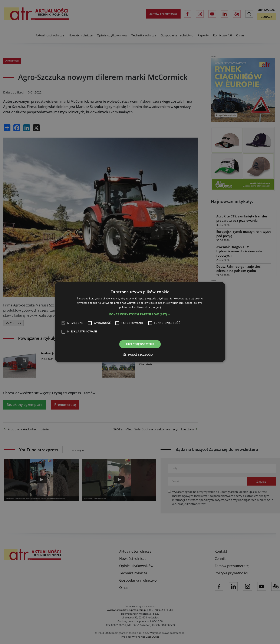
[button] (140, 314)
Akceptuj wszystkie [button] (140, 344)
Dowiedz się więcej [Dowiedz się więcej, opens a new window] (149, 307)
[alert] (140, 322)
